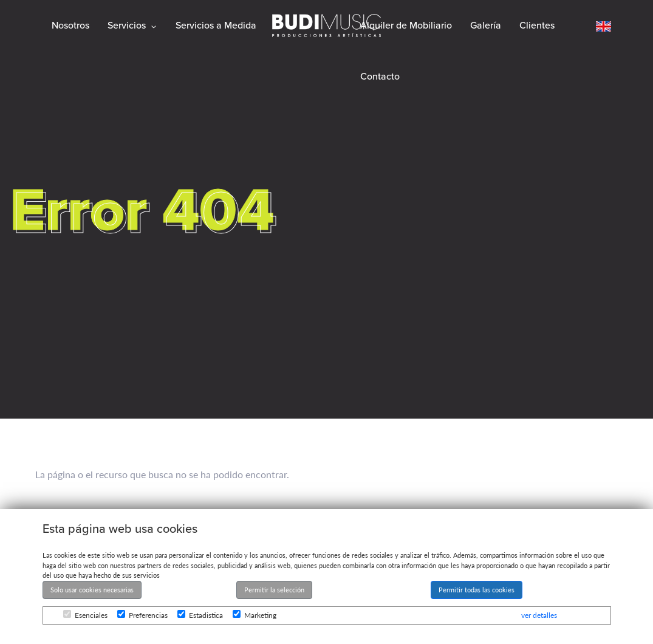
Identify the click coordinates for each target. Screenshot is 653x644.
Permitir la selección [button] (274, 590)
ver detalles (539, 615)
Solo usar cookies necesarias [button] (92, 590)
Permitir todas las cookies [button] (477, 590)
